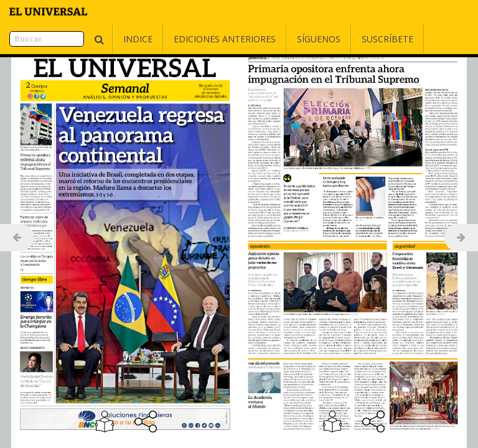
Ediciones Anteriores (194, 39)
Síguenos (288, 39)
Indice (107, 39)
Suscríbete (356, 39)
